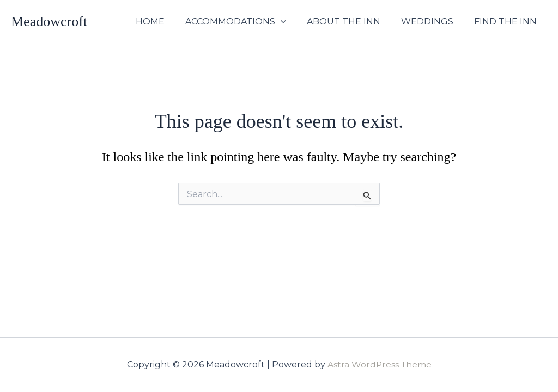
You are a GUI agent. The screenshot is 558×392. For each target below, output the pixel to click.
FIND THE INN (507, 22)
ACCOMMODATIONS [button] (247, 22)
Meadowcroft (49, 22)
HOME (165, 22)
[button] (292, 22)
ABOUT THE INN (352, 22)
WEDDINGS (432, 22)
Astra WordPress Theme (379, 365)
